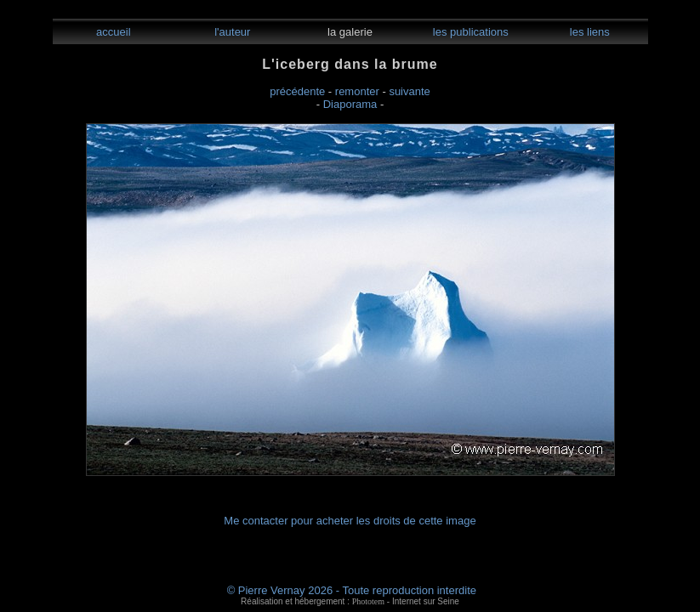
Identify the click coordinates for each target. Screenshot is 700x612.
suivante (409, 91)
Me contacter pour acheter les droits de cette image (350, 521)
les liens (588, 32)
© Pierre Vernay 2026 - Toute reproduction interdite (352, 590)
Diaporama (350, 104)
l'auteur (231, 32)
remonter (357, 91)
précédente (297, 91)
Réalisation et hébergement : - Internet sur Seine (350, 601)
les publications (469, 32)
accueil (111, 32)
